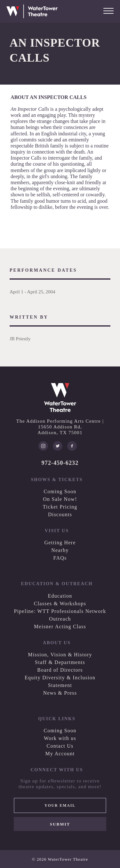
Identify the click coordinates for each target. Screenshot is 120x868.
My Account (60, 754)
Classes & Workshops (60, 604)
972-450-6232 (60, 463)
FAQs (60, 558)
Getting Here (60, 543)
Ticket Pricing (60, 507)
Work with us (60, 738)
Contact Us (60, 746)
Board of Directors (60, 670)
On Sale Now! (60, 499)
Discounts (60, 514)
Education (60, 596)
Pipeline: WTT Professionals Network (60, 611)
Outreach (60, 619)
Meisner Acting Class (60, 626)
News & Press (60, 693)
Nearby (60, 550)
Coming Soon (60, 491)
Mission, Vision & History (60, 655)
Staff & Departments (60, 662)
